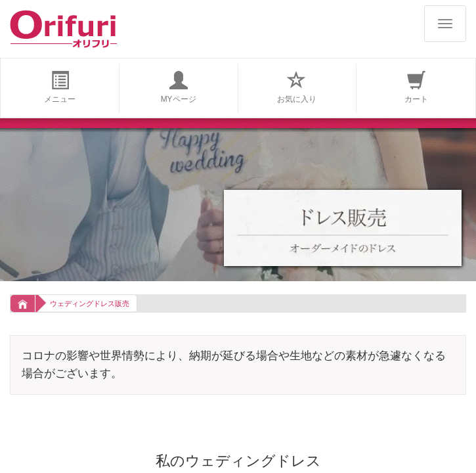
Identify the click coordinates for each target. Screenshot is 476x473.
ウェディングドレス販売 (90, 304)
